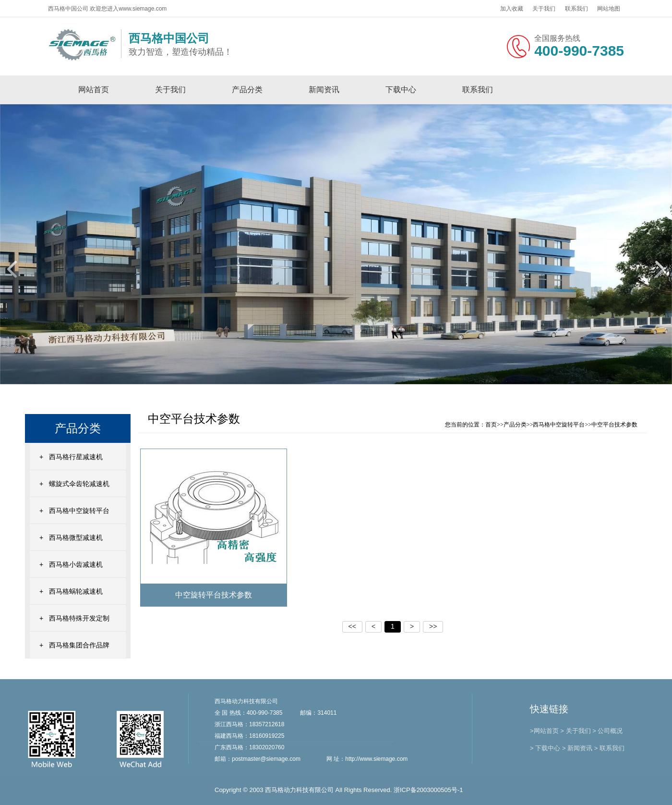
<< (352, 626)
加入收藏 (512, 9)
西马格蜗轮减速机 (76, 591)
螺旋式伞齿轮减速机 (79, 484)
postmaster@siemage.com (266, 759)
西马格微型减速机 (76, 537)
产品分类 (247, 90)
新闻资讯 (324, 90)
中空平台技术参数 (614, 425)
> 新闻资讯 (577, 748)
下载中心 (401, 90)
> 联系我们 (609, 748)
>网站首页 (544, 731)
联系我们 (576, 9)
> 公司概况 (607, 731)
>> (433, 626)
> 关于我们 (575, 731)
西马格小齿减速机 (76, 564)
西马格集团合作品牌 (79, 645)
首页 (491, 425)
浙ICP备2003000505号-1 (428, 790)
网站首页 (94, 90)
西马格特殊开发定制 (79, 618)
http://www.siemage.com (376, 759)
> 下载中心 (545, 748)
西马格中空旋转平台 (79, 511)
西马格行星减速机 (76, 457)
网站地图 (609, 9)
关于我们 (544, 9)
